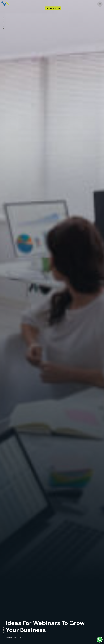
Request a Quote (53, 8)
